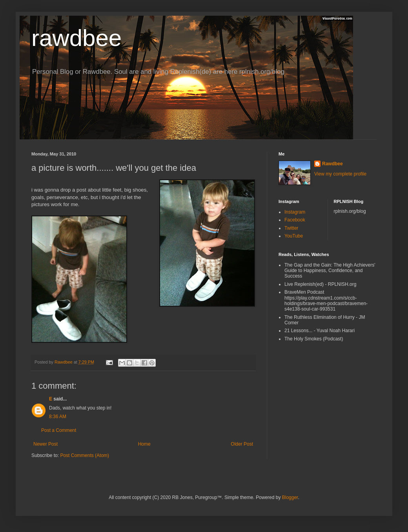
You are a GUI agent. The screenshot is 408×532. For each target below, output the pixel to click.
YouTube (294, 236)
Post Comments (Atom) (85, 455)
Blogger (290, 497)
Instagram (295, 212)
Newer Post (46, 444)
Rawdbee (332, 164)
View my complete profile (340, 174)
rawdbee (76, 38)
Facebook (295, 220)
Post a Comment (59, 430)
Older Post (242, 444)
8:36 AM (58, 417)
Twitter (291, 228)
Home (144, 444)
